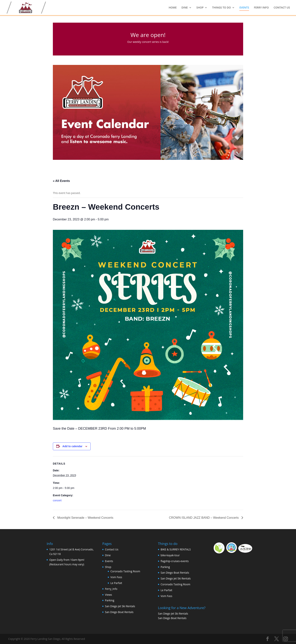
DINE (185, 8)
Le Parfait (116, 583)
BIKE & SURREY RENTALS (176, 549)
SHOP (200, 8)
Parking (110, 600)
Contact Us (112, 549)
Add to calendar (72, 446)
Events (109, 561)
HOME (173, 8)
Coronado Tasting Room (125, 571)
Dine (108, 555)
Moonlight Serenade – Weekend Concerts (85, 518)
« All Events (61, 181)
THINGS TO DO (222, 8)
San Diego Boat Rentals (119, 612)
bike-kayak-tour (170, 555)
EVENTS (244, 8)
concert (57, 500)
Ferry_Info (111, 589)
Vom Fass (116, 577)
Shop (108, 567)
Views (108, 595)
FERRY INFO (261, 8)
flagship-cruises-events (175, 561)
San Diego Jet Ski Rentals (120, 606)
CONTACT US (282, 8)
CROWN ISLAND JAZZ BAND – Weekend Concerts (204, 518)
